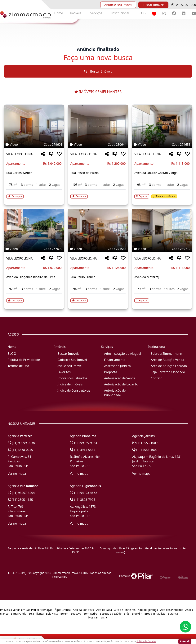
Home (59, 13)
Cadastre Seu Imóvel (72, 360)
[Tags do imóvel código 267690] (34, 249)
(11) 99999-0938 (21, 443)
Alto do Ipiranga (148, 610)
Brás (127, 614)
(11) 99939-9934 (83, 443)
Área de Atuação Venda (167, 360)
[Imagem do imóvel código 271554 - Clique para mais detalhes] (98, 230)
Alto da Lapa (104, 610)
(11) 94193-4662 (83, 493)
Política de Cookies (146, 641)
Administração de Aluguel (123, 354)
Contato (157, 378)
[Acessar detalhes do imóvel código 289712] (162, 298)
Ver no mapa (17, 474)
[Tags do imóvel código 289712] (162, 249)
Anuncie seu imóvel (118, 5)
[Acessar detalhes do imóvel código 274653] (162, 194)
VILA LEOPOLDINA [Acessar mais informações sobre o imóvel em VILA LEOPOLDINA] (20, 154)
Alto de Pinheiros (125, 610)
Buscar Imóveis (153, 5)
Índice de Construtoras (74, 390)
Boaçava (76, 614)
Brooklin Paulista (155, 614)
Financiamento (115, 360)
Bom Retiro (91, 614)
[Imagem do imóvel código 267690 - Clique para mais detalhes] (34, 230)
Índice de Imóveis (70, 384)
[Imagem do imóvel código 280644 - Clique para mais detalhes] (98, 126)
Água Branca (63, 610)
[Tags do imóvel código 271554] (98, 249)
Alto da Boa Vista (84, 610)
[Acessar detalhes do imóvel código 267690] (34, 298)
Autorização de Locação (121, 384)
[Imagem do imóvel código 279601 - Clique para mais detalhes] (34, 126)
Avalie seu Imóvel (70, 366)
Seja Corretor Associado (168, 372)
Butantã (173, 614)
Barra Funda (18, 614)
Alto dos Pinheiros (172, 610)
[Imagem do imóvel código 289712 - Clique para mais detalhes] (162, 230)
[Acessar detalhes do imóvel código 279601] (34, 194)
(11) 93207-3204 (21, 493)
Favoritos (64, 372)
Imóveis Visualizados (72, 378)
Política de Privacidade (24, 360)
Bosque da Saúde (111, 614)
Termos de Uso (18, 366)
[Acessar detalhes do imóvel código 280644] (98, 194)
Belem (65, 614)
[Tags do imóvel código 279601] (34, 145)
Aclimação (46, 610)
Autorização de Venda (120, 378)
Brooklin (137, 614)
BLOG (142, 13)
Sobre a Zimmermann (166, 354)
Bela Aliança (36, 614)
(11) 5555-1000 (145, 443)
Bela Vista (52, 614)
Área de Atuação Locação (169, 366)
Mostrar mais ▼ (98, 617)
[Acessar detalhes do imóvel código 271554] (98, 298)
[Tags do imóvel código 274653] (162, 145)
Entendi (185, 641)
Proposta (111, 372)
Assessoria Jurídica (117, 366)
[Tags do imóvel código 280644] (98, 145)
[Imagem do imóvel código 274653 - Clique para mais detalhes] (162, 126)
